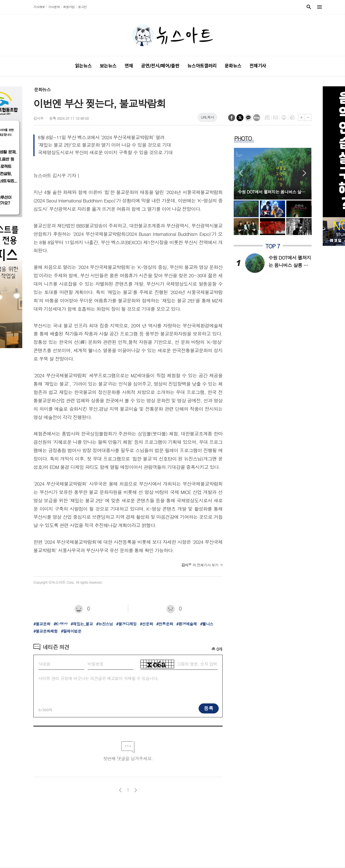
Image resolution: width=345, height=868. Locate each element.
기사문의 (54, 7)
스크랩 (292, 118)
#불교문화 (42, 624)
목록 (267, 118)
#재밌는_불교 (82, 624)
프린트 (284, 118)
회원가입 (69, 7)
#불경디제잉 (126, 624)
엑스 (240, 118)
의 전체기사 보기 (200, 565)
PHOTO (243, 138)
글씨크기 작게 (308, 117)
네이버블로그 (257, 118)
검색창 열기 (309, 7)
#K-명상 (60, 624)
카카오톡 (248, 118)
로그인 (82, 7)
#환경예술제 (187, 624)
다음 (136, 790)
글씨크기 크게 (301, 117)
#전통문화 (165, 624)
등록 (209, 708)
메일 (275, 118)
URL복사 (207, 117)
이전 (120, 790)
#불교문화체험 (45, 631)
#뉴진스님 (104, 624)
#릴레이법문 (71, 631)
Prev (241, 173)
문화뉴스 (42, 90)
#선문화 (146, 624)
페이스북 (232, 118)
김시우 (39, 118)
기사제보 (39, 7)
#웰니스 (207, 624)
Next (305, 173)
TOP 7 (273, 246)
